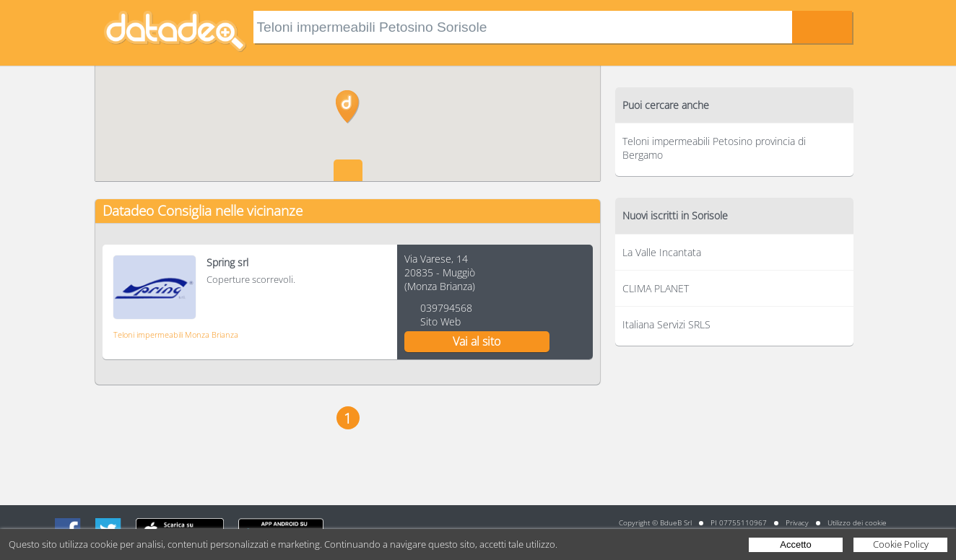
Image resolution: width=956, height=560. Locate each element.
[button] (348, 107)
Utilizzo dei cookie (857, 522)
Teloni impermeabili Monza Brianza (176, 334)
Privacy (797, 522)
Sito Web (440, 321)
